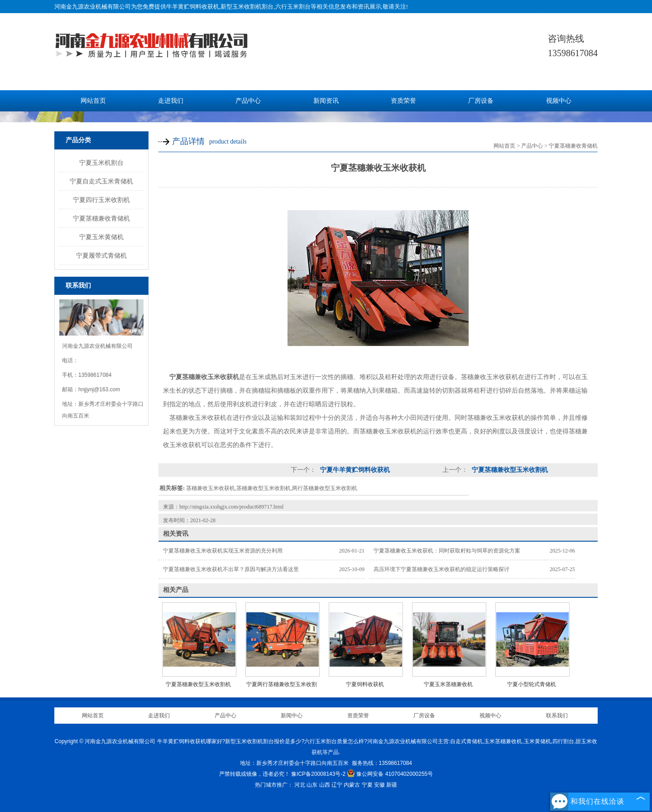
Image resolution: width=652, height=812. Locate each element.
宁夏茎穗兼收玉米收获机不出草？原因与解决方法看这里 (231, 569)
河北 (300, 785)
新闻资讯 (326, 101)
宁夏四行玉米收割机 (101, 200)
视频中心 (559, 101)
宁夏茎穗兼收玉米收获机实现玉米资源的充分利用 (223, 551)
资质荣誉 (403, 101)
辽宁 (337, 785)
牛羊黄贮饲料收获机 (193, 7)
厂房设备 (481, 101)
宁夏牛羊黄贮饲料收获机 (354, 470)
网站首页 (93, 101)
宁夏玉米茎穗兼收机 (448, 684)
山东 (312, 785)
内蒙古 (352, 785)
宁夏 (367, 785)
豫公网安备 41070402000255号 (390, 774)
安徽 (379, 785)
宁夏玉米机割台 (101, 163)
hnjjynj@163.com (99, 389)
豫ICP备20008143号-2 (318, 774)
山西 (325, 785)
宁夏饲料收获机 (365, 684)
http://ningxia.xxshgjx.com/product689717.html (231, 507)
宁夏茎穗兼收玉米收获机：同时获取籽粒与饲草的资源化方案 (447, 551)
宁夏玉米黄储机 (101, 237)
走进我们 (171, 101)
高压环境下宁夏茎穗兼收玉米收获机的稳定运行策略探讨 (441, 569)
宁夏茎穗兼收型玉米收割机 (509, 470)
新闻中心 (292, 716)
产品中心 (248, 101)
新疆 (392, 785)
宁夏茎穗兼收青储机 (101, 218)
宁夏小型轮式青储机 (532, 684)
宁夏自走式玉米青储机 (101, 181)
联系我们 (557, 716)
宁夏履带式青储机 (101, 255)
